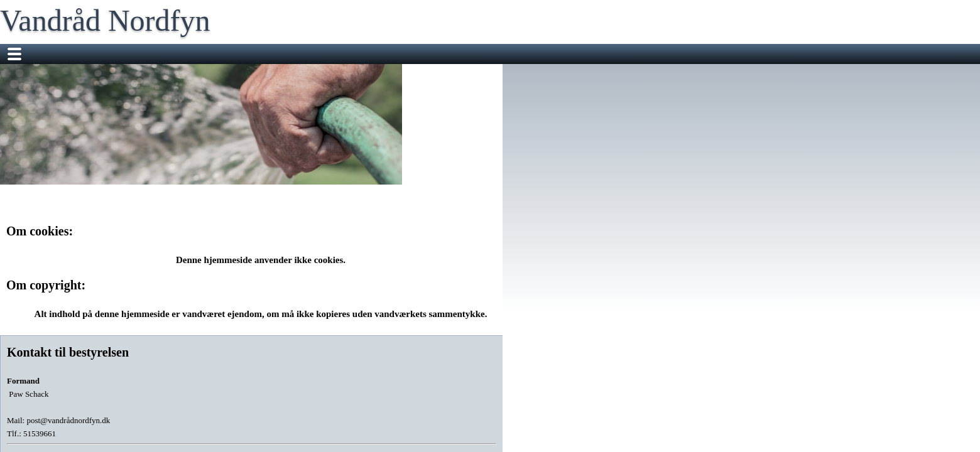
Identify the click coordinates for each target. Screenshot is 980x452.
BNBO (304, 74)
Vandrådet (258, 54)
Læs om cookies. (615, 418)
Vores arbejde (324, 54)
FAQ (771, 54)
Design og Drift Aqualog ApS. (526, 418)
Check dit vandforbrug (505, 54)
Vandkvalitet (720, 54)
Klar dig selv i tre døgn (229, 74)
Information (589, 54)
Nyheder (202, 54)
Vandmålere (653, 54)
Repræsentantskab (406, 54)
